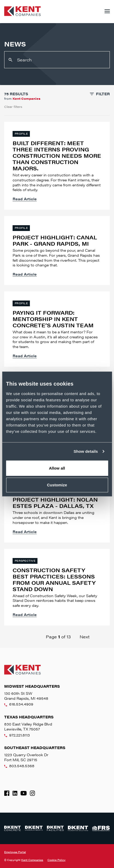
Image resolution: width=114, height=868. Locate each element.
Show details (86, 451)
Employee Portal (15, 852)
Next (85, 637)
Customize (57, 485)
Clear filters (13, 107)
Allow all (57, 468)
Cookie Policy (56, 860)
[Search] (57, 60)
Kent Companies (32, 860)
